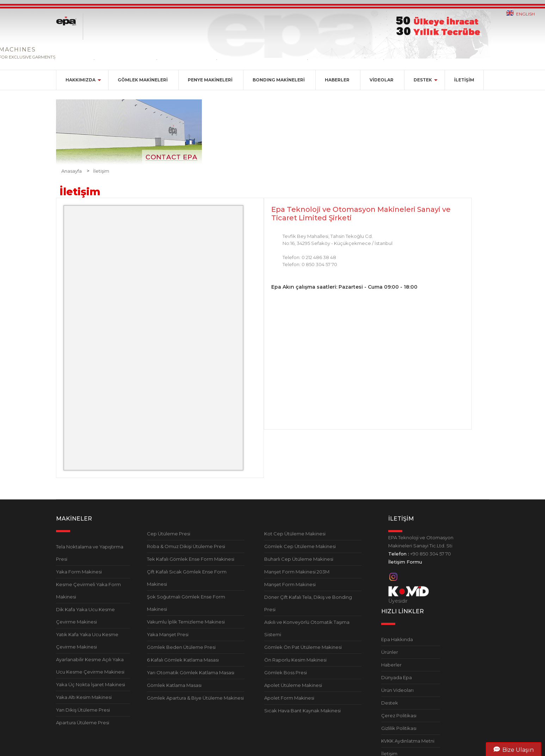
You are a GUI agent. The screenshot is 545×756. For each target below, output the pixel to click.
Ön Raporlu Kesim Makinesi (295, 660)
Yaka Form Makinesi (79, 572)
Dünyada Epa (397, 677)
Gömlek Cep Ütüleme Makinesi (300, 546)
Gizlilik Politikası (399, 728)
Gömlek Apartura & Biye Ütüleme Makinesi (195, 698)
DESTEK (423, 80)
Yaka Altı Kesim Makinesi (84, 697)
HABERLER (337, 80)
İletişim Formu (405, 562)
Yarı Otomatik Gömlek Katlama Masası (191, 672)
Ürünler (390, 652)
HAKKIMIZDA (80, 80)
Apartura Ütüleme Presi (83, 723)
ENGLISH (525, 14)
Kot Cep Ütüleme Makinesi (295, 534)
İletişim (101, 171)
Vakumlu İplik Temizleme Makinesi (186, 622)
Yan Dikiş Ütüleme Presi (83, 710)
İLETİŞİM (464, 80)
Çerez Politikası (399, 715)
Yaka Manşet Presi (168, 634)
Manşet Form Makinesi (290, 584)
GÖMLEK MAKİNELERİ (143, 80)
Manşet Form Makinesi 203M (297, 572)
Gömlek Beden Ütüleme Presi (181, 647)
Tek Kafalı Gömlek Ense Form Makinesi (191, 559)
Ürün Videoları (397, 690)
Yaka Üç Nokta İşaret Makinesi (91, 684)
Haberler (391, 665)
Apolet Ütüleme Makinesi (293, 685)
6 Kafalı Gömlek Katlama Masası (183, 660)
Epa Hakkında (397, 639)
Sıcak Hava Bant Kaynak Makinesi (302, 711)
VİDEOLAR (382, 80)
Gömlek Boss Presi (286, 672)
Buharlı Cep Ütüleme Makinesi (299, 559)
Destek (390, 703)
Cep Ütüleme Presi (169, 534)
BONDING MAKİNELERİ (279, 80)
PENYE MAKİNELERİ (210, 80)
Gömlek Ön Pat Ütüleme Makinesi (303, 647)
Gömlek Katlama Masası (174, 685)
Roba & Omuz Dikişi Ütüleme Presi (186, 546)
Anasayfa (72, 171)
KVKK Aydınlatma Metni (408, 741)
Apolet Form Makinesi (289, 698)
